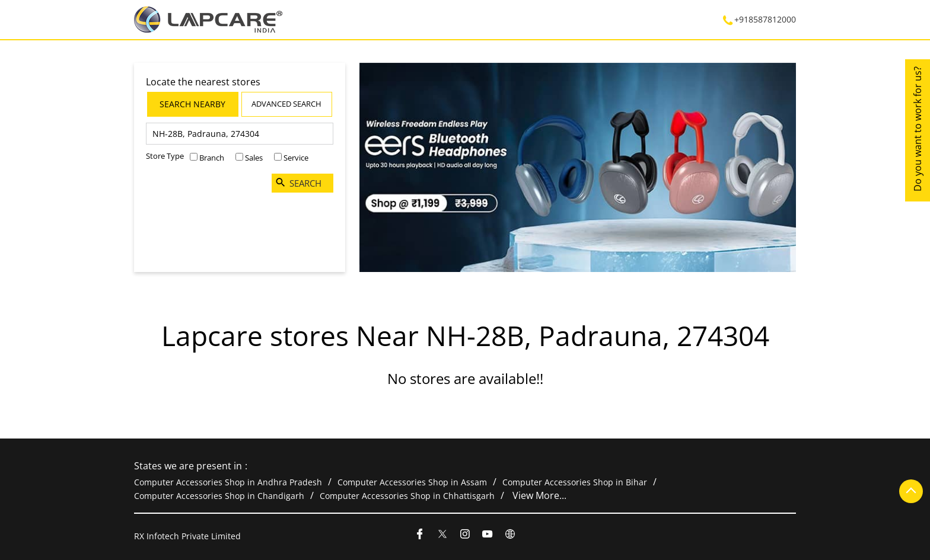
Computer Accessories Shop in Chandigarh (219, 495)
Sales (254, 158)
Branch (212, 158)
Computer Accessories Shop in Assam (412, 482)
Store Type (165, 156)
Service (296, 158)
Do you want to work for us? (918, 129)
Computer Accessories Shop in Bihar (575, 482)
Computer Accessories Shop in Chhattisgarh (407, 495)
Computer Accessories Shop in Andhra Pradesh (228, 482)
